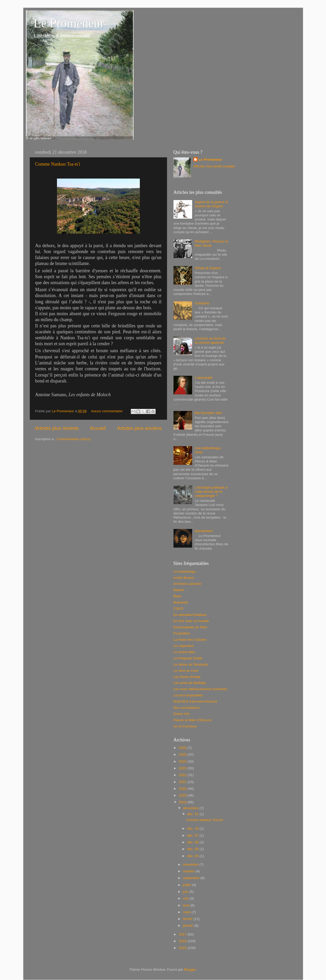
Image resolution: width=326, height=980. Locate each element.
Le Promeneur (69, 23)
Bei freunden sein (208, 413)
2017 (183, 934)
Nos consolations (187, 708)
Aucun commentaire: (108, 411)
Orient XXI (182, 714)
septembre (192, 878)
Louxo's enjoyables (188, 695)
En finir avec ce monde (191, 621)
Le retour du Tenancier (191, 664)
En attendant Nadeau (190, 615)
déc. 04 (193, 856)
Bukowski (181, 602)
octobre (189, 871)
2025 (183, 754)
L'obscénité (204, 378)
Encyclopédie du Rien (190, 627)
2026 (183, 748)
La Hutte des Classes (190, 640)
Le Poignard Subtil (188, 658)
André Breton (184, 578)
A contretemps (185, 572)
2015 (183, 948)
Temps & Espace (208, 268)
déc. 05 (193, 849)
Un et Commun (185, 726)
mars (187, 912)
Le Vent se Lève (186, 671)
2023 (183, 768)
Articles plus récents (57, 428)
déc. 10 (193, 828)
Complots (202, 303)
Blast (177, 596)
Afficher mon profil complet (214, 166)
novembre (191, 864)
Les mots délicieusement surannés (200, 689)
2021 (183, 782)
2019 (183, 795)
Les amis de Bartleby (190, 683)
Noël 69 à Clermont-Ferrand (195, 701)
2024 (183, 761)
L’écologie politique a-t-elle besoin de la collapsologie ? (212, 492)
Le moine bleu (184, 652)
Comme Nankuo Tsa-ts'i (58, 164)
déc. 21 (193, 814)
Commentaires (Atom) (74, 439)
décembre (191, 808)
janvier (189, 926)
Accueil (98, 428)
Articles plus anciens (139, 428)
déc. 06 (193, 842)
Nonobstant (204, 531)
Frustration (182, 633)
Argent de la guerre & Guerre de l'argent (211, 204)
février (188, 919)
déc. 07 (193, 835)
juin (186, 892)
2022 (183, 775)
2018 (183, 802)
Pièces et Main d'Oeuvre (193, 720)
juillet (188, 885)
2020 (183, 789)
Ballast (179, 590)
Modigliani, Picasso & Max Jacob (211, 243)
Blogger (190, 970)
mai (186, 898)
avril (187, 905)
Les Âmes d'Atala (187, 677)
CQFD (178, 609)
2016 (183, 941)
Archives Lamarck (187, 584)
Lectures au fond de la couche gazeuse (210, 340)
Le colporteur (184, 646)
